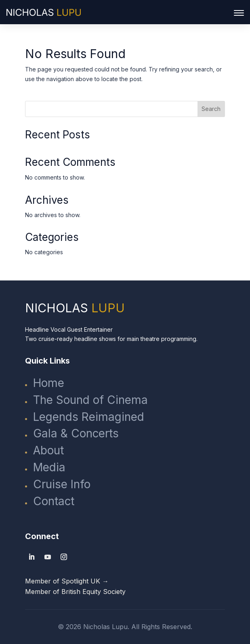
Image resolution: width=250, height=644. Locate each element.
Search (211, 109)
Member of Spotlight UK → (67, 581)
